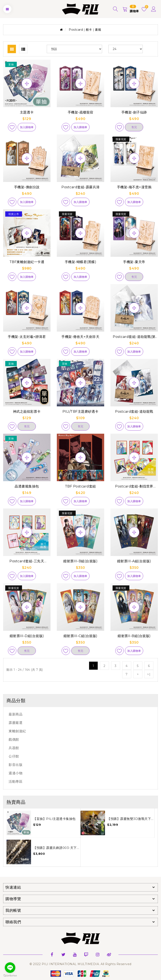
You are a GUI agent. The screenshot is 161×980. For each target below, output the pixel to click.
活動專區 (16, 782)
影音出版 (16, 765)
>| (149, 674)
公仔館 (14, 756)
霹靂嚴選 (16, 723)
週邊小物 (16, 773)
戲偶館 (14, 740)
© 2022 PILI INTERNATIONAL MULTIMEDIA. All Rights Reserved (80, 964)
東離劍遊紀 (17, 731)
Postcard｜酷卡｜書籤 (85, 30)
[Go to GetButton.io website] (10, 976)
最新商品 (16, 714)
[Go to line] (10, 968)
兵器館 (14, 748)
